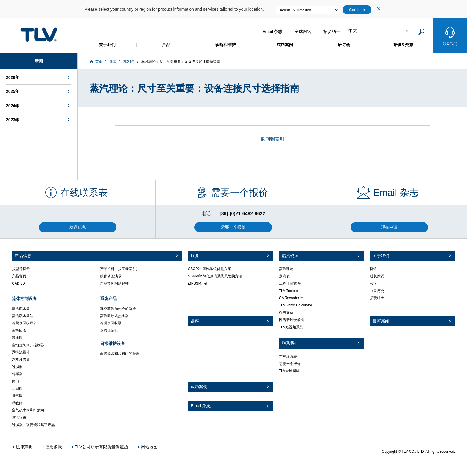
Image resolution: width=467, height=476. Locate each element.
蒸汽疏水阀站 (23, 316)
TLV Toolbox (289, 291)
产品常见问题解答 (114, 283)
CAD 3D (18, 283)
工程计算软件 (290, 283)
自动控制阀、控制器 (28, 345)
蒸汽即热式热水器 (114, 316)
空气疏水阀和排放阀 (28, 410)
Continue (357, 10)
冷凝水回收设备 (24, 323)
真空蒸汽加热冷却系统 (118, 309)
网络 (373, 269)
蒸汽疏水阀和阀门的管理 (120, 354)
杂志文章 (286, 313)
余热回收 (19, 330)
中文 (353, 31)
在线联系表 (288, 357)
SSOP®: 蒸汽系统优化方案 (210, 269)
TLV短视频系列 (291, 327)
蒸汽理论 (286, 269)
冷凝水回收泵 (111, 323)
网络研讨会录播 (292, 320)
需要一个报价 (290, 364)
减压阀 (17, 338)
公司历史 (377, 291)
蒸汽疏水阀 (21, 309)
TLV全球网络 (289, 371)
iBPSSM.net (198, 283)
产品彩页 (19, 276)
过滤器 (17, 367)
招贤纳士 (377, 298)
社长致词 (377, 276)
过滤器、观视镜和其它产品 (33, 425)
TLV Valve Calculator (296, 305)
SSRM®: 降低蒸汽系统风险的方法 (215, 276)
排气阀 (17, 396)
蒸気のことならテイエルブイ (39, 35)
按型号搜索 (21, 269)
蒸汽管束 (19, 417)
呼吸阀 (17, 403)
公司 (373, 283)
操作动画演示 (111, 276)
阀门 (15, 381)
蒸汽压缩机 (109, 330)
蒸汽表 (284, 276)
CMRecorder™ (291, 298)
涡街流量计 (21, 352)
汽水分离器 (21, 359)
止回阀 (17, 388)
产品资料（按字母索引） (120, 269)
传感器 (17, 374)
